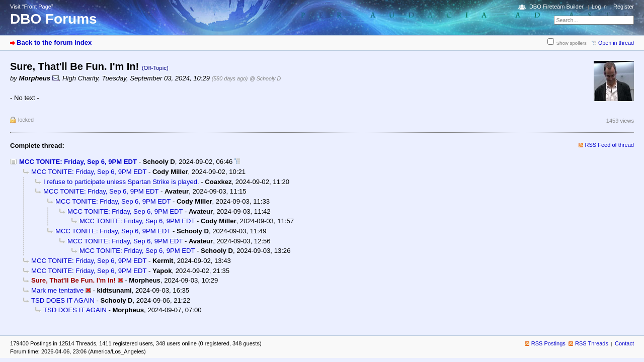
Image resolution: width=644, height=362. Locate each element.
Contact (624, 343)
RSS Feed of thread (610, 145)
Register (624, 7)
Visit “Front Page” (32, 7)
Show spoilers (572, 43)
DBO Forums (54, 19)
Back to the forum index (54, 42)
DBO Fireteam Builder (556, 7)
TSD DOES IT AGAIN (63, 300)
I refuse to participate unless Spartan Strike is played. (121, 182)
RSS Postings (548, 343)
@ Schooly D (265, 78)
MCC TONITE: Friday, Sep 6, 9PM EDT (78, 162)
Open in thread (616, 43)
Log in (599, 7)
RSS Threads (592, 343)
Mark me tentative (57, 290)
